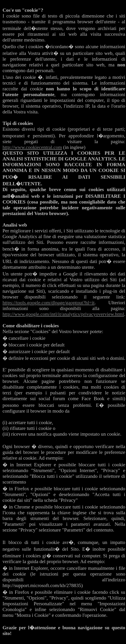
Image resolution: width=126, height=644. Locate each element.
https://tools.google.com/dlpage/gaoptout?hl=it (48, 303)
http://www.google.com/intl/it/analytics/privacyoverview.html (63, 314)
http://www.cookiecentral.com (32, 147)
